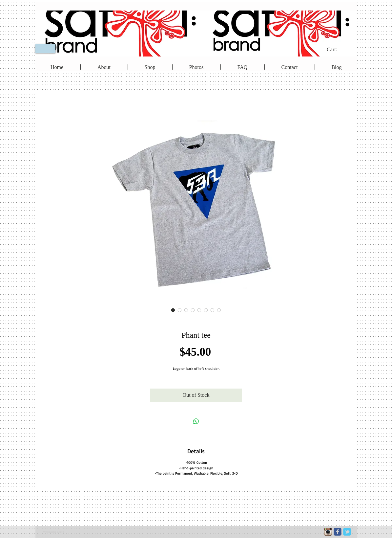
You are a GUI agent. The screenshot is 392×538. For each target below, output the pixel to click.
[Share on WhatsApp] (196, 421)
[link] (336, 49)
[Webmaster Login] (54, 532)
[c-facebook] (338, 532)
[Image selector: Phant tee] (173, 310)
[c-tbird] (347, 532)
